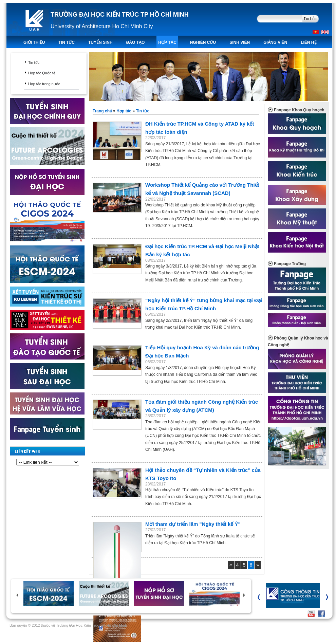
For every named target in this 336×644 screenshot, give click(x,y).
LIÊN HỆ (309, 42)
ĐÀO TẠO (136, 42)
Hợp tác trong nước (44, 84)
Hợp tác (167, 42)
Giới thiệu (34, 42)
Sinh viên (240, 42)
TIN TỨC (67, 42)
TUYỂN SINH (100, 42)
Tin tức (34, 62)
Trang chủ (103, 111)
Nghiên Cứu (203, 42)
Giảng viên (275, 42)
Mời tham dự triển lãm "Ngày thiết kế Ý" (193, 524)
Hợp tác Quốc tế (42, 73)
